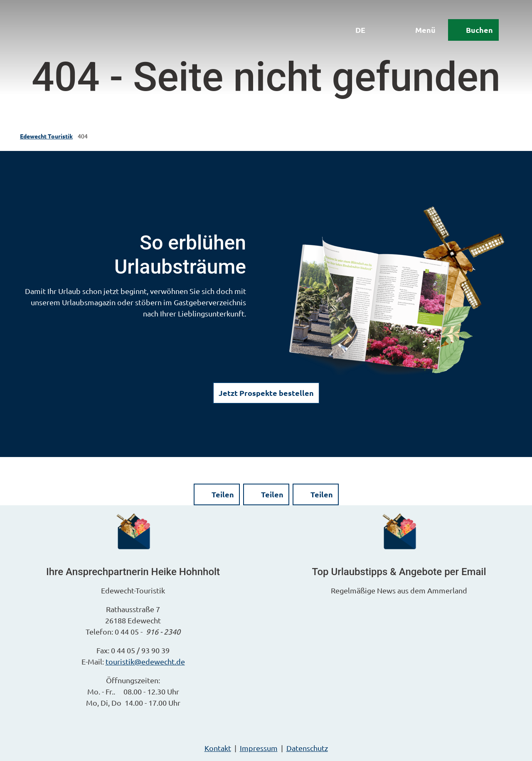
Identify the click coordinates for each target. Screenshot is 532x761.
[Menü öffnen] (419, 30)
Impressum (259, 748)
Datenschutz (307, 748)
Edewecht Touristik (46, 136)
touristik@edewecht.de (145, 661)
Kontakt (218, 748)
